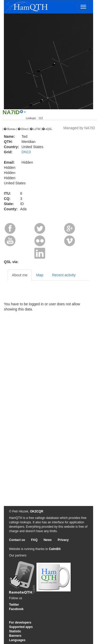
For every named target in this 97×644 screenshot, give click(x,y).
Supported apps (21, 627)
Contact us (17, 540)
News (47, 540)
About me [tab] (20, 275)
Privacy (63, 540)
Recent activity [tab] (64, 275)
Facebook (16, 609)
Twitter (14, 605)
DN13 (26, 152)
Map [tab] (40, 275)
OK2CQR (37, 511)
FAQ (34, 540)
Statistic (15, 631)
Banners (15, 636)
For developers (20, 623)
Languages (17, 640)
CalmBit (55, 549)
